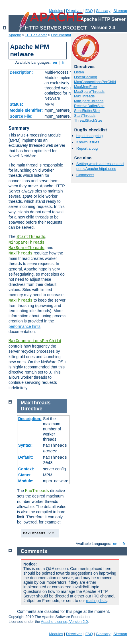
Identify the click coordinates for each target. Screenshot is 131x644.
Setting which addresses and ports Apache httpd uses (100, 166)
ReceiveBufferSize (89, 106)
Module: (26, 481)
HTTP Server (36, 35)
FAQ (89, 11)
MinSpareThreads (26, 242)
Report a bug (87, 148)
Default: (26, 457)
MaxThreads (21, 253)
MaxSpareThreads (26, 248)
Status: (16, 104)
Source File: (21, 116)
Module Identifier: (26, 110)
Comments (85, 175)
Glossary (103, 11)
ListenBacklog (86, 77)
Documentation (63, 35)
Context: (26, 469)
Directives (74, 11)
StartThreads (31, 237)
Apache (15, 35)
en (55, 62)
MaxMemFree (85, 87)
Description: (21, 72)
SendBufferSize (87, 111)
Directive (32, 409)
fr (64, 62)
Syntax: (25, 445)
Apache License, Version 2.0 (64, 622)
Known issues (88, 142)
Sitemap (120, 11)
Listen (79, 72)
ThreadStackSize (88, 120)
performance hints (24, 326)
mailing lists (96, 601)
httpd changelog (90, 136)
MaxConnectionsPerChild (35, 341)
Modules (56, 11)
